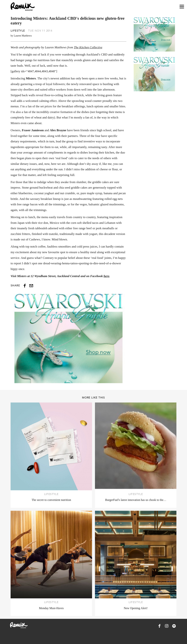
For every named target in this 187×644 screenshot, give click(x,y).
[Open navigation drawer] (182, 7)
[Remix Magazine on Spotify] (174, 626)
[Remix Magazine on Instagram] (167, 626)
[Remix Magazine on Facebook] (159, 626)
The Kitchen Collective (88, 47)
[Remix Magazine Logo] (23, 7)
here (106, 276)
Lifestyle (18, 31)
